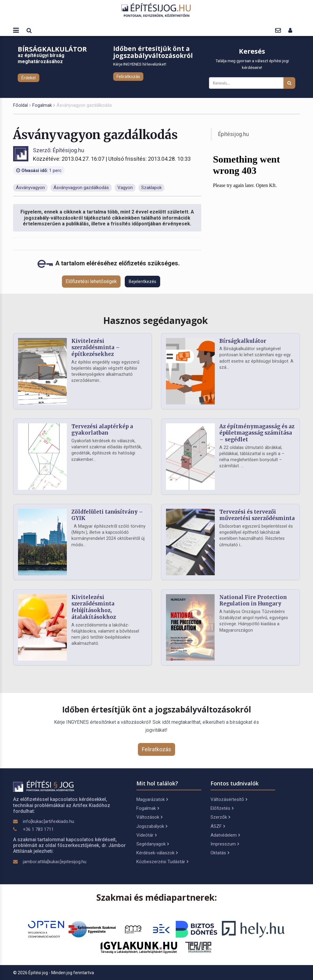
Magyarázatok (152, 799)
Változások (149, 817)
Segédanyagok (153, 844)
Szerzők (220, 817)
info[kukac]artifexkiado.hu (49, 821)
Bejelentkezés (142, 282)
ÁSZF (218, 826)
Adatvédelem (225, 835)
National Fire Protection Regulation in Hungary (253, 601)
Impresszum (225, 844)
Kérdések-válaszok (157, 853)
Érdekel (29, 78)
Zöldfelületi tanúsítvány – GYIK (107, 515)
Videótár (146, 835)
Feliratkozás (128, 77)
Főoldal (20, 105)
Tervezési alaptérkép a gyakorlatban (102, 430)
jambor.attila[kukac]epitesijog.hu (55, 862)
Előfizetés (222, 808)
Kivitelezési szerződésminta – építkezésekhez (96, 348)
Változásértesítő (229, 799)
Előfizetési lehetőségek (91, 281)
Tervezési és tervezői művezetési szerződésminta (257, 515)
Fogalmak (42, 105)
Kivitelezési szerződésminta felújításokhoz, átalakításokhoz (94, 607)
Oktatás (220, 853)
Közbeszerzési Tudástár (162, 862)
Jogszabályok (152, 826)
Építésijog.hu (234, 134)
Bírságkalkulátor (243, 341)
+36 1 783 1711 (38, 829)
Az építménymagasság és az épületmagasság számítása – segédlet (257, 433)
